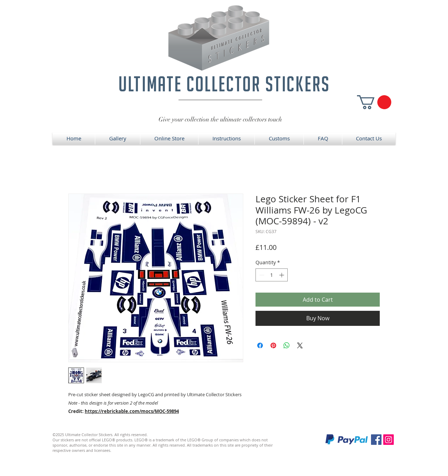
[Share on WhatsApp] (287, 345)
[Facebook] (376, 440)
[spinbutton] (272, 275)
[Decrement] (261, 275)
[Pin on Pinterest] (273, 345)
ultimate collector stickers (224, 84)
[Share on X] (300, 345)
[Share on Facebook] (260, 345)
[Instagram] (388, 440)
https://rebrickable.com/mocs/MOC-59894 (132, 411)
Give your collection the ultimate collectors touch (220, 119)
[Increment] (282, 275)
